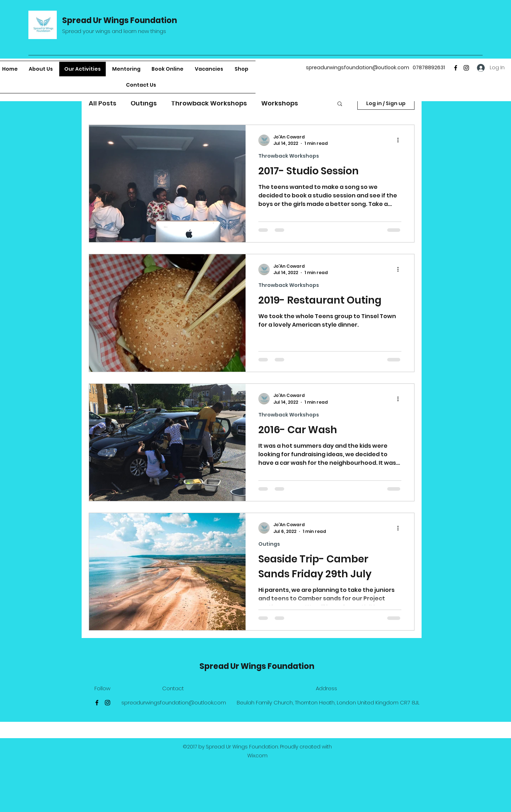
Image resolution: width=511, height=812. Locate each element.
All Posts (103, 103)
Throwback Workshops (209, 103)
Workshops (280, 103)
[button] (340, 104)
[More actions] (400, 140)
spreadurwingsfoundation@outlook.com (358, 67)
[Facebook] (456, 68)
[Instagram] (466, 68)
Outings (144, 103)
